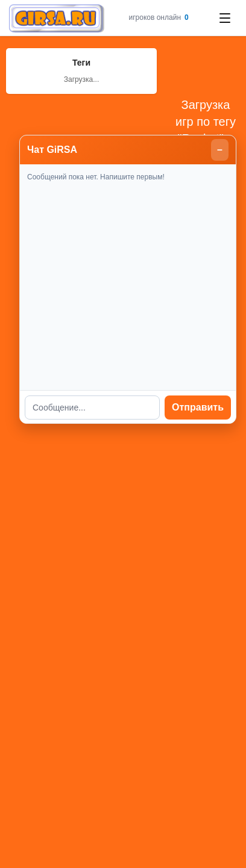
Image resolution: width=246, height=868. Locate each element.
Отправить (198, 407)
